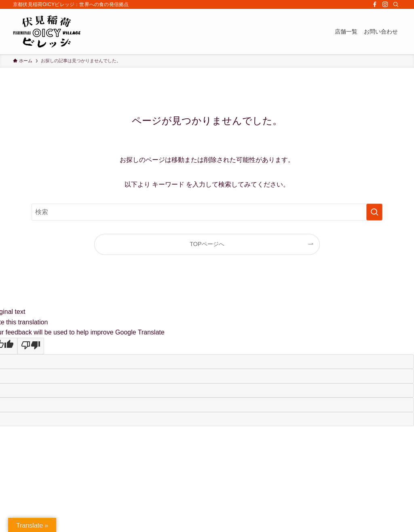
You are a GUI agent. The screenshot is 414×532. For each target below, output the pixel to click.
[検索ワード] (207, 212)
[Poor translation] (31, 346)
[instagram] (385, 4)
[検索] (396, 4)
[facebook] (375, 4)
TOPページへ (207, 244)
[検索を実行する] (374, 212)
